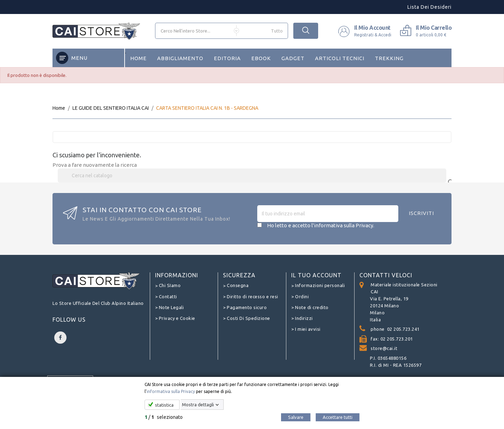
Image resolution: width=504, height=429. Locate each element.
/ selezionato (164, 417)
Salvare (296, 417)
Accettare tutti (338, 417)
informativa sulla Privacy (171, 391)
